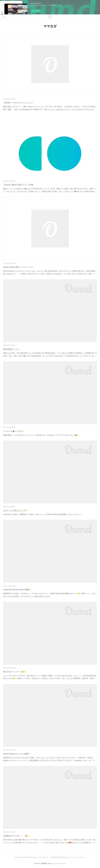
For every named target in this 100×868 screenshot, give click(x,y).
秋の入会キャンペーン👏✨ (14, 672)
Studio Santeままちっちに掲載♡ (17, 754)
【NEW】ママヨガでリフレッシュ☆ (18, 103)
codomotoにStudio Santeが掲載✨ (17, 590)
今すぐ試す (36, 11)
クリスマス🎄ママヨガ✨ (14, 431)
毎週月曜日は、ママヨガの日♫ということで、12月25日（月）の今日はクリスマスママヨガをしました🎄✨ (41, 435)
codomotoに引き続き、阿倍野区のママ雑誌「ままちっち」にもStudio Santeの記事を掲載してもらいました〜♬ (42, 514)
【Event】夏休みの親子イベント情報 (18, 185)
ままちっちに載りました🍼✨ (15, 510)
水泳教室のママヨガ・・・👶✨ (16, 836)
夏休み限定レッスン (11, 349)
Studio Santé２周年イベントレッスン (18, 267)
